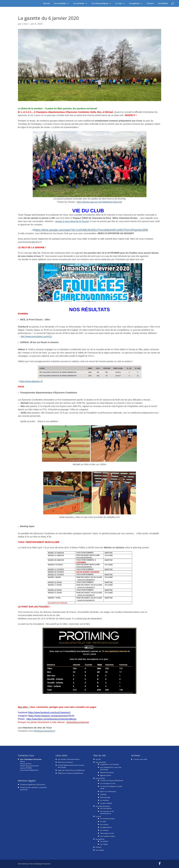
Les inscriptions (106, 808)
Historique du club (107, 833)
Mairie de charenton (65, 762)
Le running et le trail (108, 783)
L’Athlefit (103, 794)
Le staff (103, 821)
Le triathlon (104, 800)
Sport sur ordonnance (108, 791)
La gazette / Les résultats (110, 764)
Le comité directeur (107, 818)
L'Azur (25, 24)
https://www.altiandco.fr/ (31, 381)
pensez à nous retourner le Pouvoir (72, 221)
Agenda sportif (105, 775)
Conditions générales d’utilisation (33, 784)
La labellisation (106, 827)
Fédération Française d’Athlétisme (71, 773)
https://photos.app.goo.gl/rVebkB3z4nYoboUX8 (99, 202)
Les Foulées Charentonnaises (69, 759)
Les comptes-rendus (108, 836)
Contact (150, 3)
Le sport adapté (106, 803)
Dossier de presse (107, 772)
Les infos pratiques (100, 3)
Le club (119, 3)
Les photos (104, 841)
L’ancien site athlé (140, 759)
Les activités (79, 3)
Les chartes (104, 830)
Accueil (47, 3)
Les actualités (60, 3)
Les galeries (134, 3)
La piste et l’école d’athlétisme (112, 780)
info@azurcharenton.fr (44, 731)
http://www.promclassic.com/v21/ (36, 336)
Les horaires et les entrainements (107, 812)
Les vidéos (104, 844)
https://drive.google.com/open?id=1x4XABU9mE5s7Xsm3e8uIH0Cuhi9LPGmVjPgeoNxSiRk (91, 230)
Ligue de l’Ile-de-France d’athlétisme (71, 770)
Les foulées (163, 3)
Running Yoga (105, 797)
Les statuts (104, 824)
